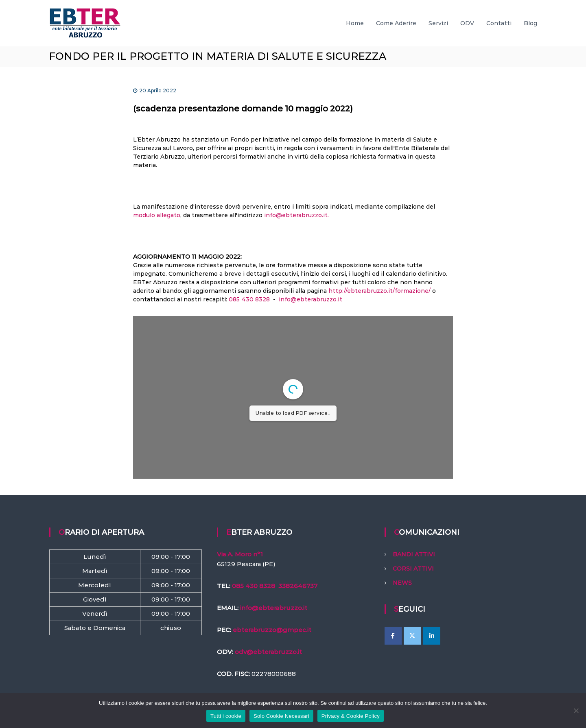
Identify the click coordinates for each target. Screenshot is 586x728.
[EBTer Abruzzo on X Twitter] (412, 636)
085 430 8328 (249, 299)
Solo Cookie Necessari (281, 716)
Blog (530, 23)
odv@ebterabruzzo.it (268, 652)
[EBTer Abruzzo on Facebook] (393, 636)
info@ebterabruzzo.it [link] (274, 608)
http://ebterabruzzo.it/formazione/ (379, 291)
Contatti (499, 23)
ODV (467, 23)
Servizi (438, 23)
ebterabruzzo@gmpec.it (272, 630)
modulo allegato (157, 215)
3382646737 (298, 586)
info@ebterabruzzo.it (310, 299)
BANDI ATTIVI (414, 554)
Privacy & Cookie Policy (351, 716)
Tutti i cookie (226, 716)
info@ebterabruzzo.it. (296, 215)
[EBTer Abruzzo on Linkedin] (432, 636)
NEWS (402, 583)
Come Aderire (396, 23)
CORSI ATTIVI (413, 569)
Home (355, 23)
